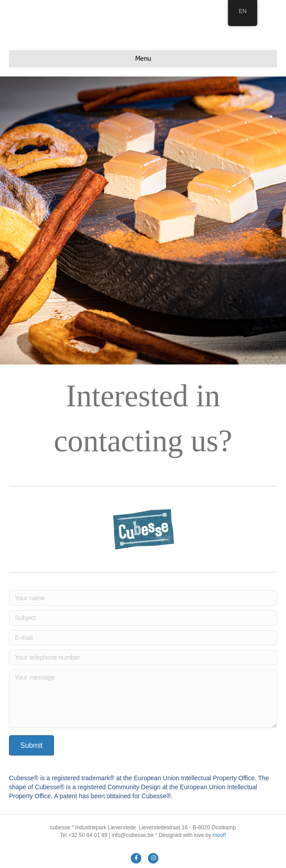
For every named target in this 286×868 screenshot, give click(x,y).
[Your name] (143, 598)
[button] (31, 745)
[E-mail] (143, 638)
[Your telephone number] (143, 657)
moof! (219, 835)
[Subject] (143, 618)
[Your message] (143, 699)
